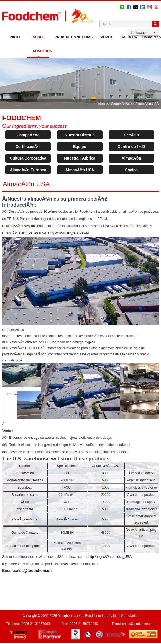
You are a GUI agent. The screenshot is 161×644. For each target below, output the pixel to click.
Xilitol (25, 502)
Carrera (129, 37)
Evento (105, 37)
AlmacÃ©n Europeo (28, 170)
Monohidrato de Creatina (25, 480)
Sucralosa (25, 488)
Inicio (15, 37)
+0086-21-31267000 (35, 624)
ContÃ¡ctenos (151, 37)
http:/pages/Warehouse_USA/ (110, 557)
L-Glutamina (25, 473)
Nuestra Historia (80, 135)
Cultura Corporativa (28, 158)
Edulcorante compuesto (25, 546)
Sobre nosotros (41, 44)
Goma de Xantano (25, 533)
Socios (131, 170)
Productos (63, 37)
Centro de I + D (131, 147)
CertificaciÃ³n (28, 147)
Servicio (131, 135)
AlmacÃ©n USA (80, 170)
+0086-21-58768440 (83, 624)
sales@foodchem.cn (33, 571)
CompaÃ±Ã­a (120, 104)
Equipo (80, 147)
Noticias (85, 37)
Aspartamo (25, 509)
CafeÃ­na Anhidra (25, 519)
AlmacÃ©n (131, 158)
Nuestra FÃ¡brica (80, 158)
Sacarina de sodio (25, 495)
